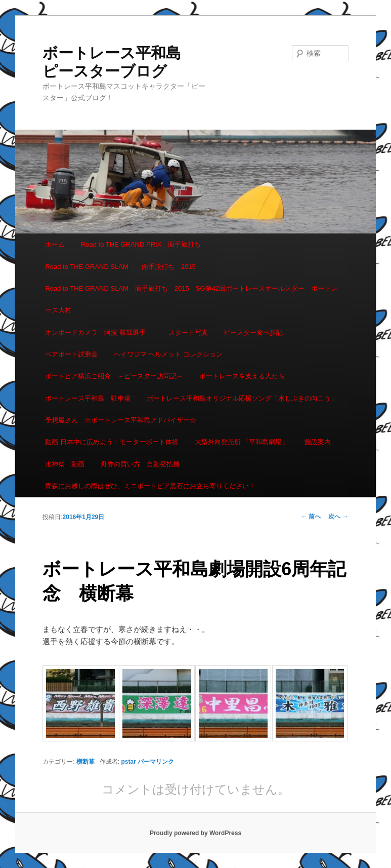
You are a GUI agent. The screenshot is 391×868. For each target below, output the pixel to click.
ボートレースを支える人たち (242, 376)
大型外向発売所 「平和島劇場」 (242, 442)
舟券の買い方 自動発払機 (140, 464)
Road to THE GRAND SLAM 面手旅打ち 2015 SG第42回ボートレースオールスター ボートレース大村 (191, 299)
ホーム (55, 244)
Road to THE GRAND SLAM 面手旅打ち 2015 (120, 267)
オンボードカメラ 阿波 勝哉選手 (99, 332)
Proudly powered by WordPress (195, 833)
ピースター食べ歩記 (253, 332)
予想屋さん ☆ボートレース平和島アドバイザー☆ (121, 420)
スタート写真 (188, 332)
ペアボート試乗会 (71, 354)
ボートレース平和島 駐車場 (88, 398)
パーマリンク (156, 762)
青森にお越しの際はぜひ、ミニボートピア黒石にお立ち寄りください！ (150, 486)
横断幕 (85, 762)
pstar (129, 762)
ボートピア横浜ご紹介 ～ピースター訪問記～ (114, 376)
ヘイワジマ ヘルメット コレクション (168, 354)
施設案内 (318, 442)
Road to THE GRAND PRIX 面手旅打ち (141, 244)
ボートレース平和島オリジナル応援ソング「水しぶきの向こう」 (242, 398)
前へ (311, 517)
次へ (338, 517)
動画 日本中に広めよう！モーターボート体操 (112, 442)
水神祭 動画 (65, 464)
